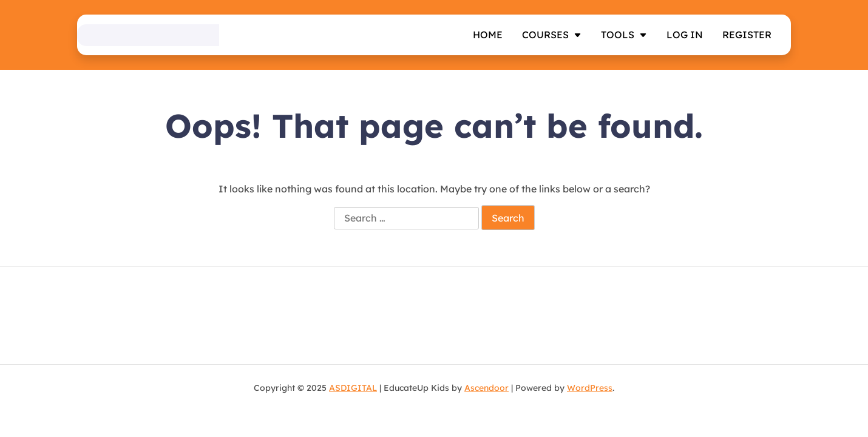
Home (488, 35)
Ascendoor (487, 388)
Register (747, 35)
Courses (545, 35)
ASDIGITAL (353, 388)
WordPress (590, 388)
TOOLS (618, 35)
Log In (685, 35)
